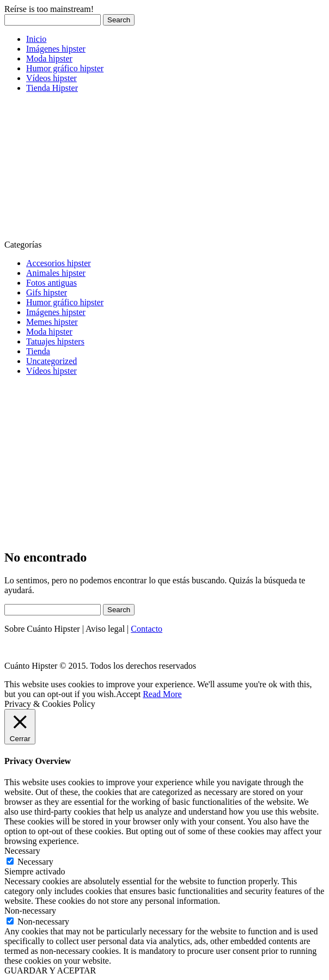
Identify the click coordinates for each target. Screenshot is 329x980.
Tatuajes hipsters (55, 341)
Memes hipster (52, 322)
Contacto (147, 629)
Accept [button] (128, 694)
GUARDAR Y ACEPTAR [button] (50, 970)
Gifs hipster (47, 292)
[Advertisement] (86, 170)
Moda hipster (49, 58)
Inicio (36, 39)
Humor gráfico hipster (65, 68)
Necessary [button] (22, 851)
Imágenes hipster (56, 49)
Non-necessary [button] (30, 911)
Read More (162, 694)
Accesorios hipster (59, 263)
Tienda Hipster (52, 88)
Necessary (35, 862)
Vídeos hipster (51, 78)
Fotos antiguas (51, 283)
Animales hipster (56, 273)
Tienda (38, 351)
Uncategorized (51, 361)
